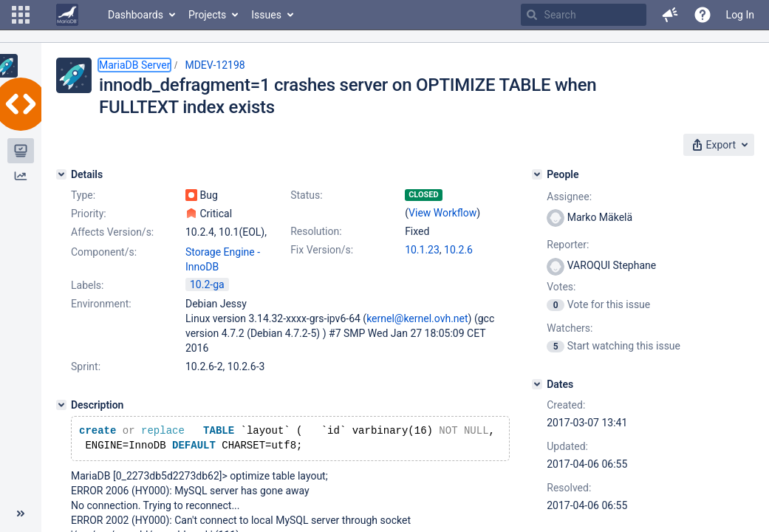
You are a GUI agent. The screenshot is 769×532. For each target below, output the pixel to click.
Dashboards (136, 15)
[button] (21, 15)
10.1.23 (422, 250)
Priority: (89, 214)
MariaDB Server (134, 65)
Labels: (87, 285)
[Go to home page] (67, 15)
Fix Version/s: (322, 250)
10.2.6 (458, 250)
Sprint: (86, 366)
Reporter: (568, 245)
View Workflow (442, 213)
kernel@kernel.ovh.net (417, 318)
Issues (266, 15)
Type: (83, 195)
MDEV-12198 (215, 65)
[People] (537, 174)
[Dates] (537, 384)
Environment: (101, 304)
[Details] (61, 174)
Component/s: (104, 252)
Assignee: (569, 197)
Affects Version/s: (112, 232)
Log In (740, 15)
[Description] (61, 405)
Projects (207, 15)
